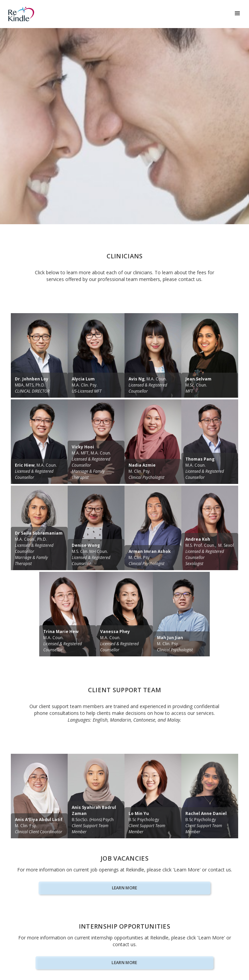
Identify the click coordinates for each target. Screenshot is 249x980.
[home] (36, 14)
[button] (237, 14)
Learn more (125, 888)
